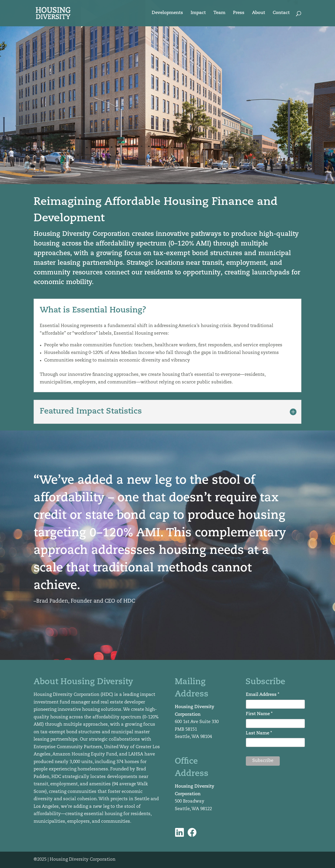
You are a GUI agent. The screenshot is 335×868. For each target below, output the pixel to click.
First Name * (259, 714)
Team (219, 13)
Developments (167, 13)
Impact (198, 13)
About (259, 13)
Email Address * (263, 695)
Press (239, 13)
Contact (281, 13)
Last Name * (259, 733)
